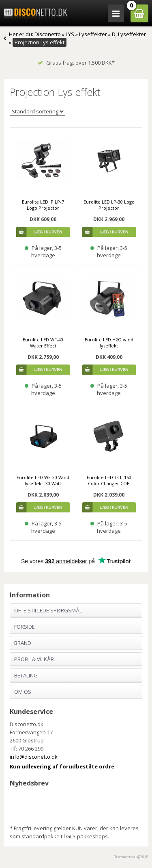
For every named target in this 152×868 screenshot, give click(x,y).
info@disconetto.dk (34, 757)
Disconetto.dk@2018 (131, 857)
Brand (23, 643)
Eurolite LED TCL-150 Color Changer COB (109, 480)
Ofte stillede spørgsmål (48, 610)
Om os (23, 692)
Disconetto (48, 34)
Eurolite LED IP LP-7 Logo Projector (43, 205)
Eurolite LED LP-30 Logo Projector (109, 205)
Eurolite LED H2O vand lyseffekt (109, 343)
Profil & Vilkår (34, 659)
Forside (25, 627)
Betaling (26, 675)
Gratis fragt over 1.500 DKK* (76, 63)
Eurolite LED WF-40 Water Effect (43, 343)
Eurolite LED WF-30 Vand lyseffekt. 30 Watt (43, 480)
